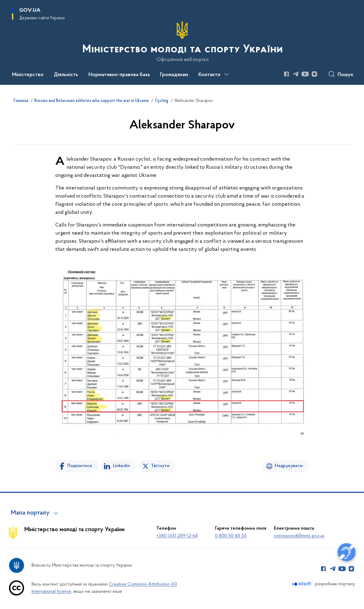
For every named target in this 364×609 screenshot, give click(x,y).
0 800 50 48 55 (231, 536)
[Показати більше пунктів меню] (226, 75)
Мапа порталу (30, 513)
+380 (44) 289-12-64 (177, 536)
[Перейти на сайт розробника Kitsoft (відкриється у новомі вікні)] (302, 584)
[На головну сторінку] (182, 42)
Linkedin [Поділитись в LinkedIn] (121, 466)
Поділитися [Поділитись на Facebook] (80, 466)
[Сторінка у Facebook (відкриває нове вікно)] (286, 74)
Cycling (162, 101)
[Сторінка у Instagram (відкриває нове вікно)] (314, 74)
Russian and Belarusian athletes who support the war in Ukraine (92, 101)
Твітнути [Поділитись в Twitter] (160, 466)
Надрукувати (289, 466)
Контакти (209, 75)
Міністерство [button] (28, 75)
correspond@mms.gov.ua (299, 536)
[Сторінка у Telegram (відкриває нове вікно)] (296, 74)
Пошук (346, 75)
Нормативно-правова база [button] (119, 75)
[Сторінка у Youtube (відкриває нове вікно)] (305, 74)
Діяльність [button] (66, 75)
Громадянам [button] (174, 75)
